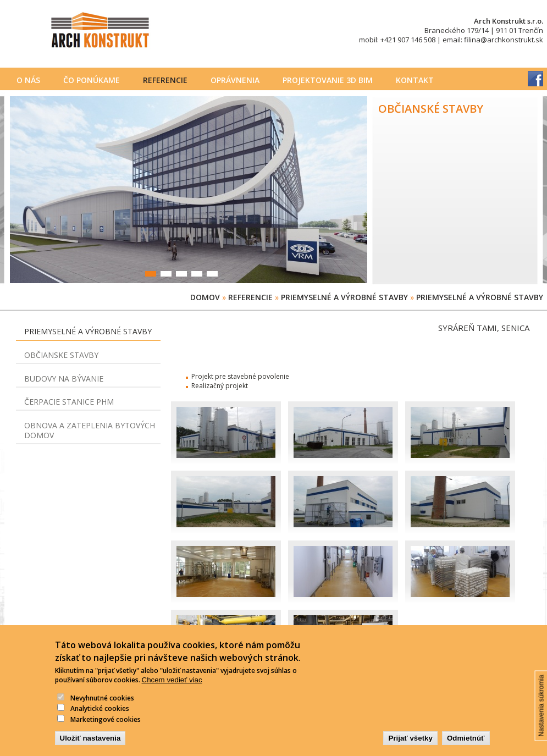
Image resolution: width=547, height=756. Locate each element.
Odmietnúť (466, 746)
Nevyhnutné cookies (102, 706)
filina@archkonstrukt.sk (504, 40)
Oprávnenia (235, 80)
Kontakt (415, 80)
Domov (205, 297)
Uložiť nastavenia (90, 746)
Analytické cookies (100, 717)
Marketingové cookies (106, 728)
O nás (28, 80)
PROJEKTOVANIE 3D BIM (328, 80)
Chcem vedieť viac (172, 688)
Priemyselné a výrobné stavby (344, 297)
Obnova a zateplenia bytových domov (90, 430)
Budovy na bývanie (64, 379)
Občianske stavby (61, 355)
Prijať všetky (410, 746)
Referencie (165, 80)
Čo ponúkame (92, 80)
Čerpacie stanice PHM (69, 402)
